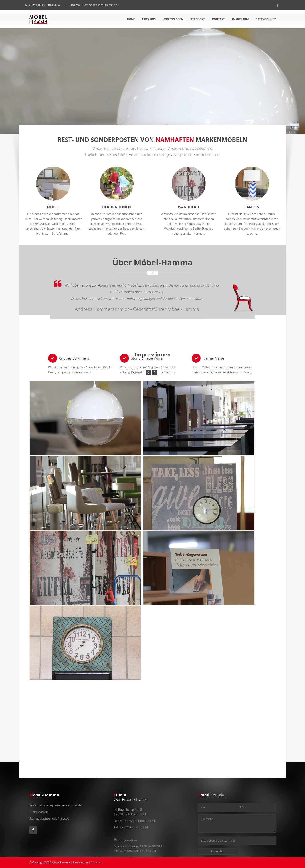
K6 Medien (96, 862)
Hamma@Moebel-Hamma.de (105, 5)
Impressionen (173, 19)
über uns (149, 19)
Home (131, 19)
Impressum (240, 19)
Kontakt (219, 19)
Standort (198, 19)
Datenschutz (266, 19)
